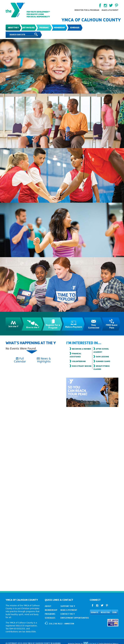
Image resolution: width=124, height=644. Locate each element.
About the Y (13, 27)
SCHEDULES (50, 618)
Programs (44, 27)
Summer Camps (103, 361)
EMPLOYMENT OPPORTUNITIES (75, 618)
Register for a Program (87, 10)
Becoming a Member (82, 349)
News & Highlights (44, 360)
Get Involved (29, 27)
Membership (59, 27)
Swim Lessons (102, 357)
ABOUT (48, 606)
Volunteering (79, 361)
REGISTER (105, 612)
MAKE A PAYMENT (69, 610)
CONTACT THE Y (68, 614)
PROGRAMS (50, 614)
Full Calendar (20, 360)
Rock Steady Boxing (82, 366)
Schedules (75, 27)
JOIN (114, 612)
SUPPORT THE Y (68, 606)
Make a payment (110, 10)
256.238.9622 (56, 624)
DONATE (95, 612)
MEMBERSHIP (51, 610)
